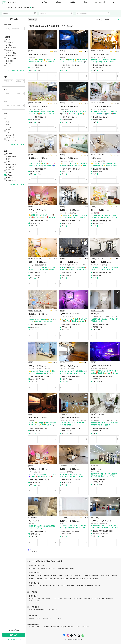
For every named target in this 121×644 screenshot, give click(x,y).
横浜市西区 (32, 569)
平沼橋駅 (54, 575)
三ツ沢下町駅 (86, 575)
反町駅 (61, 575)
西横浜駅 (39, 579)
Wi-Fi (8, 125)
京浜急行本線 (47, 586)
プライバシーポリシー (36, 627)
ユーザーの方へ (52, 610)
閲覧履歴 (72, 2)
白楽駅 (89, 579)
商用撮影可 (10, 172)
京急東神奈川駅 (105, 575)
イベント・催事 (11, 58)
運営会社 (64, 627)
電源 (7, 122)
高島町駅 (46, 575)
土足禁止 (9, 175)
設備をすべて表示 (17, 145)
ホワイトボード (11, 140)
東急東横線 (80, 586)
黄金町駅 (96, 579)
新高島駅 (32, 575)
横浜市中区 (52, 569)
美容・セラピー (11, 56)
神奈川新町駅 (74, 579)
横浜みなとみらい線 (35, 586)
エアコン (9, 119)
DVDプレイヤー (11, 138)
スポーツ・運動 (11, 53)
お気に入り (86, 2)
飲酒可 (8, 159)
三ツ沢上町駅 (48, 579)
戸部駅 (67, 575)
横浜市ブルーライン (59, 586)
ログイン (45, 2)
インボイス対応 (11, 156)
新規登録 (59, 2)
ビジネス (9, 45)
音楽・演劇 (10, 61)
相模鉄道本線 (71, 586)
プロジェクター (11, 135)
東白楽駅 (32, 579)
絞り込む (14, 635)
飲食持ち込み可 (11, 164)
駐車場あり (10, 178)
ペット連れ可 (10, 170)
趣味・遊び (10, 50)
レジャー (9, 64)
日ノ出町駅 (64, 579)
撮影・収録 (10, 42)
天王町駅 (82, 579)
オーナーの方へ (58, 618)
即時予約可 (10, 154)
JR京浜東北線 (89, 586)
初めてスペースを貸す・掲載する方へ (40, 618)
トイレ (8, 117)
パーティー (9, 40)
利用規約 (47, 627)
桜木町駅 (114, 575)
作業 (7, 66)
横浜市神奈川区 (42, 569)
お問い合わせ (85, 627)
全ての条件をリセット (14, 640)
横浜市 (72, 569)
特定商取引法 (55, 627)
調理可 (8, 162)
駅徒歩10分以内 (11, 180)
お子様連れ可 (10, 167)
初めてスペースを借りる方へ (37, 610)
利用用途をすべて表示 (16, 71)
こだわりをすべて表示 (16, 185)
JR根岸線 (98, 586)
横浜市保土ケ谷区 (63, 569)
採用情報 (71, 627)
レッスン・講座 (11, 48)
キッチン (9, 127)
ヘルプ (114, 2)
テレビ (8, 132)
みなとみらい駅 (75, 575)
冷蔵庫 (8, 130)
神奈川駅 (39, 575)
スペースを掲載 (100, 2)
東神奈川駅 (95, 575)
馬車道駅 (56, 579)
